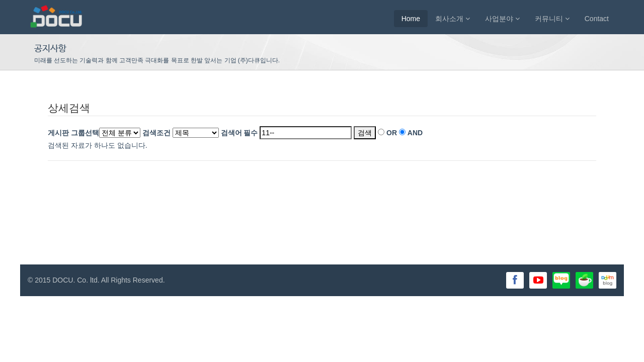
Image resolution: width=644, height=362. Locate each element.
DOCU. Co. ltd (75, 280)
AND (415, 133)
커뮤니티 (552, 19)
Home (411, 19)
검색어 (239, 133)
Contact (597, 19)
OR (392, 133)
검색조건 (156, 133)
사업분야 (502, 19)
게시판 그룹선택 (73, 133)
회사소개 (453, 19)
